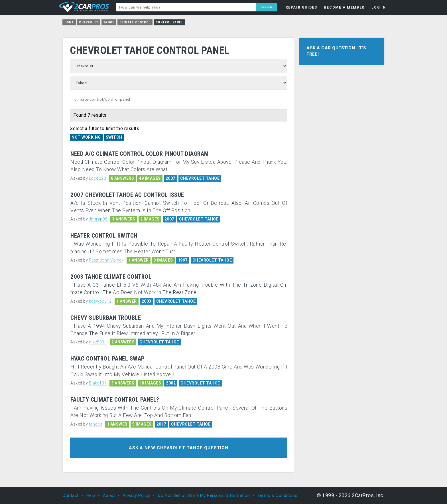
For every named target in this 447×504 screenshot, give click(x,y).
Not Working (86, 137)
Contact (71, 495)
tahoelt (96, 424)
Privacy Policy (136, 495)
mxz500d (98, 342)
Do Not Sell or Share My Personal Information (204, 495)
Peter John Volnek (106, 260)
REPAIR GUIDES (301, 7)
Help (91, 495)
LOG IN (379, 7)
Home (69, 22)
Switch (114, 137)
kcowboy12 (100, 301)
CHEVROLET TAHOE (200, 178)
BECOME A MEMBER (344, 7)
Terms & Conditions (277, 495)
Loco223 (98, 178)
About (109, 495)
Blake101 (98, 383)
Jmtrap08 (98, 219)
